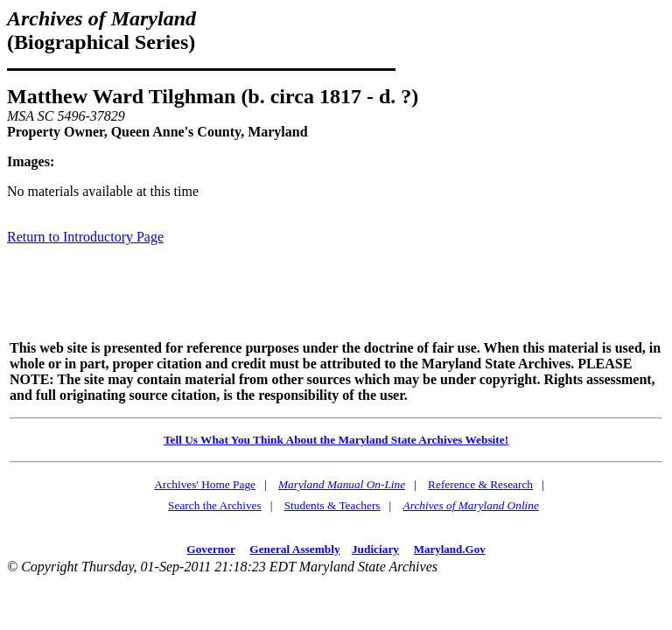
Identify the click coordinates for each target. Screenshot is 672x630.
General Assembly (294, 549)
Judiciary (375, 549)
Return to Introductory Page (85, 237)
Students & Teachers (332, 505)
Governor (210, 549)
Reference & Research (480, 484)
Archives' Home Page (205, 484)
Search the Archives (215, 505)
